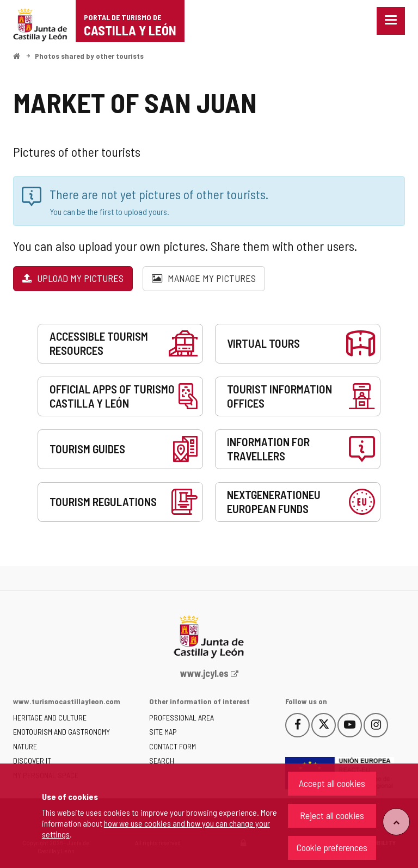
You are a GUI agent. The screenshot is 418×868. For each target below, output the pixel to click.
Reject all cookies (332, 815)
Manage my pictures (204, 278)
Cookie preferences (332, 847)
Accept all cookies (332, 783)
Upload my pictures (73, 278)
